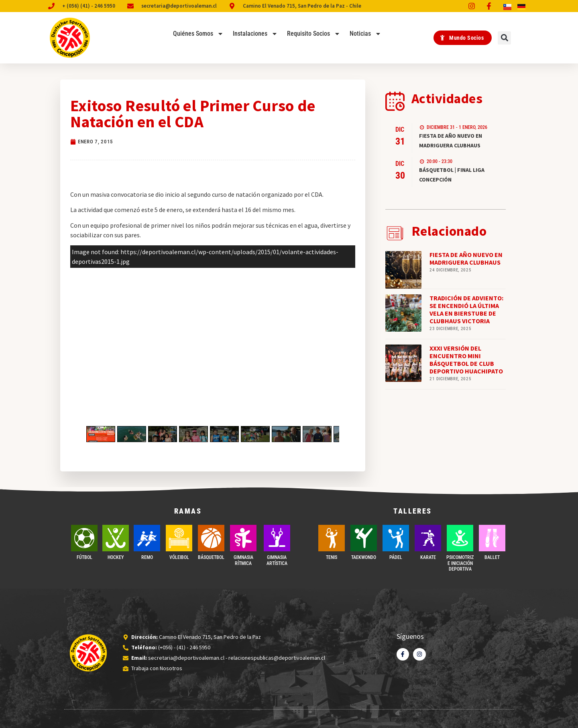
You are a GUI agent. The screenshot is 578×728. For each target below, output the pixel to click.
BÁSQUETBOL (211, 557)
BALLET (492, 557)
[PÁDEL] (396, 538)
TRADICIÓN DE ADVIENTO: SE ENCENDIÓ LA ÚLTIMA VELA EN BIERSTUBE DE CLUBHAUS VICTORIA (466, 310)
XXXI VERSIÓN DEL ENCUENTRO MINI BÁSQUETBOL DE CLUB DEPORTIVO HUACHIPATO (466, 360)
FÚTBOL (84, 557)
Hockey (116, 557)
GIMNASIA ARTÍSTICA (277, 560)
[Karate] (428, 538)
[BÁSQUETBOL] (211, 538)
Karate (428, 557)
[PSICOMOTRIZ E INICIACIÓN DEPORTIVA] (460, 538)
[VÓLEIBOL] (179, 538)
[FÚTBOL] (84, 538)
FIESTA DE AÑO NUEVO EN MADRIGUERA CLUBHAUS (466, 258)
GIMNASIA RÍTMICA (243, 560)
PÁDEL (396, 557)
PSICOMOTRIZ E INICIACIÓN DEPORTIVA (460, 563)
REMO (147, 557)
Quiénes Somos (198, 34)
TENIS (332, 557)
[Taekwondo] (364, 538)
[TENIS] (332, 538)
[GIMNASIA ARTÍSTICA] (277, 538)
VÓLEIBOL (179, 557)
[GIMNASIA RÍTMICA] (243, 538)
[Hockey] (116, 538)
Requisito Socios (314, 34)
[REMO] (147, 538)
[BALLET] (492, 538)
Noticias (365, 34)
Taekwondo (364, 557)
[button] (504, 38)
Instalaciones (255, 34)
